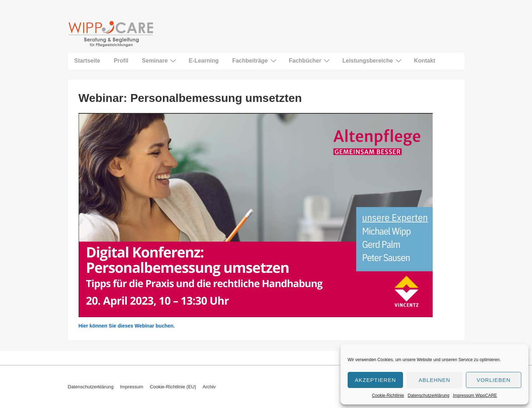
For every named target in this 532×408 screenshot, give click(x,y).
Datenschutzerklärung (429, 395)
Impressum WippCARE (475, 395)
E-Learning (204, 61)
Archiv (209, 387)
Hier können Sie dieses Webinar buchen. (127, 326)
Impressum (132, 387)
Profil (121, 61)
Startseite (87, 61)
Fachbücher (310, 60)
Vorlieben (494, 380)
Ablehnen (435, 380)
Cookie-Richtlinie (388, 395)
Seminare (160, 60)
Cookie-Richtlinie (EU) (173, 387)
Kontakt (425, 61)
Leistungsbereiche (373, 60)
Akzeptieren (375, 380)
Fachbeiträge (255, 60)
